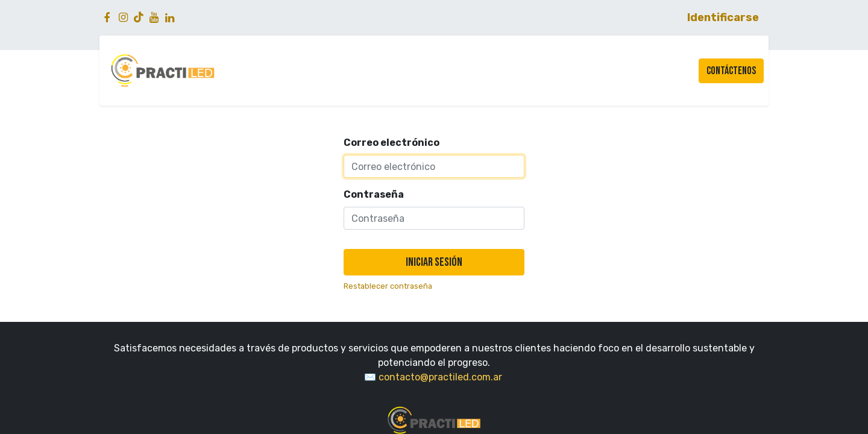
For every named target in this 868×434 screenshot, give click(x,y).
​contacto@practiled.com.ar (442, 377)
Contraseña (374, 194)
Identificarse (723, 17)
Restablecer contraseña (388, 286)
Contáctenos (731, 71)
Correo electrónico (392, 143)
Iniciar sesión (434, 262)
